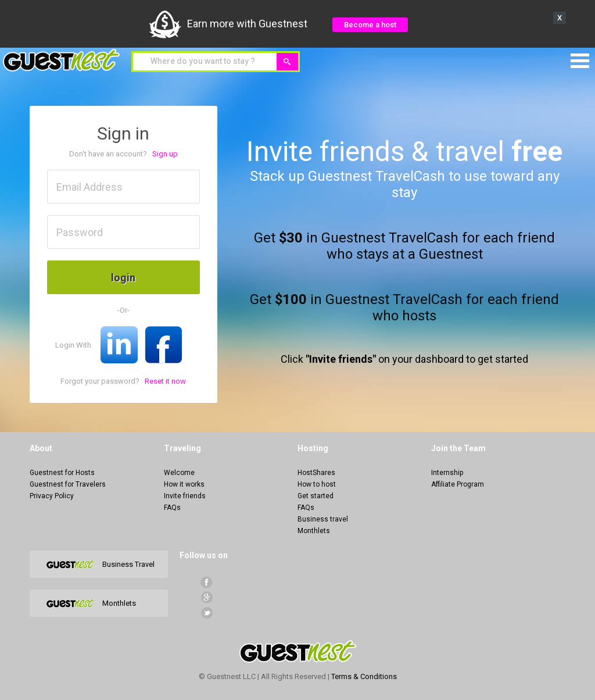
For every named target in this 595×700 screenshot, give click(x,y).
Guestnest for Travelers (68, 484)
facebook (207, 582)
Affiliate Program (458, 484)
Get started (316, 496)
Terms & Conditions (364, 676)
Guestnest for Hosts (62, 473)
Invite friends (185, 496)
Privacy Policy (52, 496)
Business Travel (128, 564)
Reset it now (165, 381)
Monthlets (314, 531)
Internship (447, 473)
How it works (184, 484)
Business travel (323, 519)
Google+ (207, 597)
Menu (580, 61)
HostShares (316, 473)
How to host (317, 484)
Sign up (165, 154)
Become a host (370, 25)
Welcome (179, 473)
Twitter (207, 612)
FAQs (172, 508)
